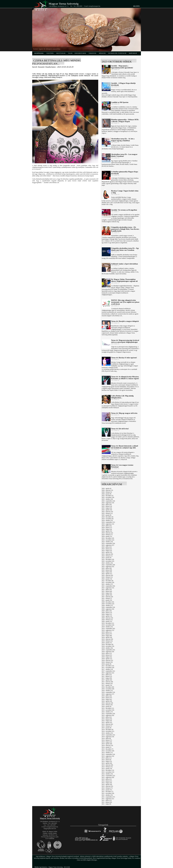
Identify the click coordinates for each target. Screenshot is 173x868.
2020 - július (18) (107, 611)
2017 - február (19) (107, 683)
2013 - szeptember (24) (108, 754)
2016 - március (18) (107, 703)
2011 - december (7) (107, 792)
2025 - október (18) (107, 499)
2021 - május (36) (107, 593)
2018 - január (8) (107, 664)
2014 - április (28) (107, 744)
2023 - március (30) (107, 554)
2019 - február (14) (107, 641)
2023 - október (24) (107, 542)
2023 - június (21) (107, 549)
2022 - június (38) (107, 570)
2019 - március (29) (107, 639)
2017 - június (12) (107, 676)
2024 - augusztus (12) (108, 524)
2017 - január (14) (107, 685)
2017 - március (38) (107, 682)
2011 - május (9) (106, 804)
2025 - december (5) (108, 496)
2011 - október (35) (107, 795)
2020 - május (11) (107, 614)
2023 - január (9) (107, 558)
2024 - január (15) (107, 536)
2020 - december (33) (108, 602)
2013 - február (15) (107, 767)
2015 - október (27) (107, 712)
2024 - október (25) (107, 520)
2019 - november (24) (108, 625)
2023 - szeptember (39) (108, 543)
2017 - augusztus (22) (108, 673)
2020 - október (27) (107, 605)
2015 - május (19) (107, 721)
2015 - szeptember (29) (108, 714)
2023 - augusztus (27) (108, 545)
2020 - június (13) (107, 613)
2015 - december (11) (108, 708)
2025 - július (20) (107, 504)
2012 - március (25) (107, 786)
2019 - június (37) (107, 634)
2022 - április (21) (107, 574)
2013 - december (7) (108, 749)
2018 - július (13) (107, 653)
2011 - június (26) (107, 802)
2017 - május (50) (107, 678)
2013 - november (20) (108, 751)
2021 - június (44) (107, 591)
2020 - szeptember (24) (108, 607)
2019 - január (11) (107, 643)
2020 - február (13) (107, 620)
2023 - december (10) (108, 538)
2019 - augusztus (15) (108, 630)
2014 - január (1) (107, 747)
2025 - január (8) (107, 515)
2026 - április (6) (107, 489)
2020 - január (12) (107, 621)
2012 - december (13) (108, 770)
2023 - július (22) (107, 547)
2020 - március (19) (107, 618)
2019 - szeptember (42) (108, 629)
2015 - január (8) (107, 728)
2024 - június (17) (107, 528)
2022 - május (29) (107, 572)
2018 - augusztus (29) (108, 652)
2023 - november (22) (108, 540)
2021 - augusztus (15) (108, 588)
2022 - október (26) (107, 563)
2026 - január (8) (107, 494)
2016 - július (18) (107, 696)
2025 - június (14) (107, 506)
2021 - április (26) (107, 595)
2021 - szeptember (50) (108, 586)
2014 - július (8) (106, 738)
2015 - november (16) (108, 710)
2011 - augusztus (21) (108, 799)
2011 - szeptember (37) (108, 797)
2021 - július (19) (107, 590)
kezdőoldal (39, 53)
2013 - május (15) (107, 761)
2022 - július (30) (107, 568)
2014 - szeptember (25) (108, 735)
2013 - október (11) (107, 753)
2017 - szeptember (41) (108, 671)
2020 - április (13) (107, 616)
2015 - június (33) (107, 719)
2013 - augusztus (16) (108, 756)
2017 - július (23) (107, 675)
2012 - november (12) (108, 772)
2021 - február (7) (107, 598)
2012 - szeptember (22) (108, 776)
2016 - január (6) (107, 706)
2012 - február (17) (107, 788)
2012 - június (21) (107, 781)
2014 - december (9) (108, 730)
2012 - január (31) (107, 790)
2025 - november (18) (108, 497)
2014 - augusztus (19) (108, 737)
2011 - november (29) (108, 793)
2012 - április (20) (107, 784)
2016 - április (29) (107, 701)
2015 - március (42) (107, 724)
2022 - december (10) (108, 559)
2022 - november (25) (108, 561)
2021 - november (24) (108, 582)
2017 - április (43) (107, 680)
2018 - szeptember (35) (108, 650)
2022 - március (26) (107, 575)
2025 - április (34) (107, 510)
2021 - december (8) (108, 581)
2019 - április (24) (107, 637)
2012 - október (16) (107, 774)
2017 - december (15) (108, 666)
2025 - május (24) (107, 508)
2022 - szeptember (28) (108, 565)
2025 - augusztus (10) (108, 503)
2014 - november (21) (108, 731)
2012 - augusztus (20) (108, 777)
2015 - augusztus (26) (108, 715)
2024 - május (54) (107, 529)
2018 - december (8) (108, 644)
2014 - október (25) (107, 733)
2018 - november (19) (108, 646)
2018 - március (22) (107, 660)
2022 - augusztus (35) (108, 566)
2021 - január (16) (107, 600)
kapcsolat (133, 53)
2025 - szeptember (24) (108, 501)
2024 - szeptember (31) (108, 522)
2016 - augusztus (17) (108, 694)
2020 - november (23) (108, 604)
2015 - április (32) (107, 722)
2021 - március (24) (107, 597)
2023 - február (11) (107, 556)
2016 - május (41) (107, 699)
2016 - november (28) (108, 689)
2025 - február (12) (107, 513)
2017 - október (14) (107, 669)
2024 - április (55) (107, 531)
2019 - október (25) (107, 627)
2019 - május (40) (107, 636)
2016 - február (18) (107, 705)
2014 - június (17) (107, 740)
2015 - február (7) (107, 726)
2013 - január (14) (107, 769)
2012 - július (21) (107, 779)
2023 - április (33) (107, 552)
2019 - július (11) (107, 632)
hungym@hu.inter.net (50, 829)
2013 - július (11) (107, 758)
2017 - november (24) (108, 668)
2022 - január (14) (107, 579)
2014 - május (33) (107, 742)
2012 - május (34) (107, 783)
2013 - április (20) (107, 763)
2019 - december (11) (108, 623)
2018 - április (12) (107, 659)
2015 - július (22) (107, 717)
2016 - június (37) (107, 698)
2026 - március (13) (107, 490)
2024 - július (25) (107, 526)
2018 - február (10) (107, 662)
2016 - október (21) (107, 691)
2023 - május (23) (107, 551)
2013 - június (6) (106, 760)
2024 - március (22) (107, 533)
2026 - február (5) (107, 492)
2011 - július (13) (107, 800)
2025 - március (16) (107, 512)
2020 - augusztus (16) (108, 609)
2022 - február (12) (107, 577)
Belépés (136, 6)
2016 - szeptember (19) (108, 692)
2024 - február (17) (107, 535)
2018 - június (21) (107, 655)
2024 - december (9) (108, 517)
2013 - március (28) (107, 765)
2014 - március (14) (107, 745)
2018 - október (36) (107, 648)
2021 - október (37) (107, 584)
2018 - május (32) (107, 657)
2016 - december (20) (108, 687)
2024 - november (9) (108, 519)
